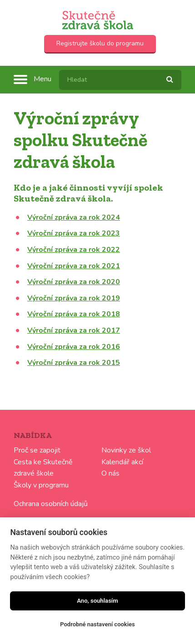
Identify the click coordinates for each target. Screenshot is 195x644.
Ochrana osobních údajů (51, 504)
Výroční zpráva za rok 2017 (74, 330)
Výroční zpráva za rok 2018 (74, 314)
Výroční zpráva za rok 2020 (74, 282)
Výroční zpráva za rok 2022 (74, 250)
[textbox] (120, 80)
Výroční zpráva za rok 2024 (74, 217)
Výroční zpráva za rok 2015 (74, 363)
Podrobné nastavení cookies (97, 624)
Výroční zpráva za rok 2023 (74, 233)
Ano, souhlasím (97, 601)
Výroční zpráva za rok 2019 (74, 298)
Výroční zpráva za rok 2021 (74, 266)
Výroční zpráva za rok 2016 (74, 347)
